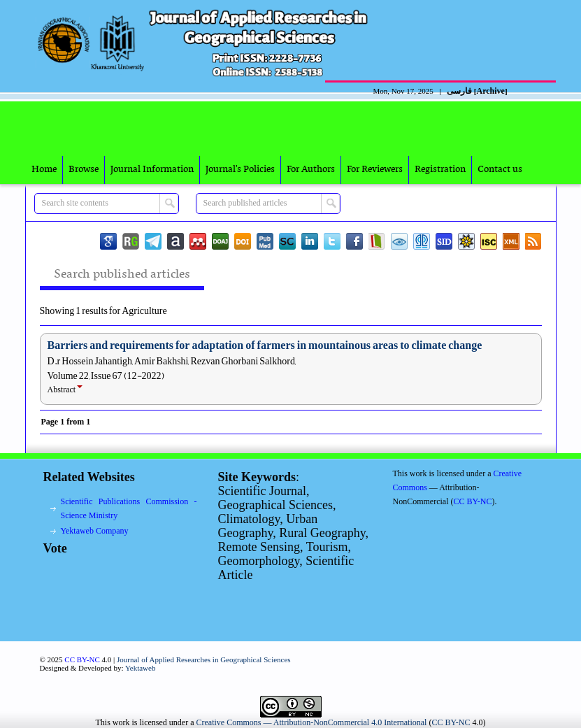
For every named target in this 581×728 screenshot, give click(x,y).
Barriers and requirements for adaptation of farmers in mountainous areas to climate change (265, 345)
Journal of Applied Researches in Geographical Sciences (204, 659)
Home (44, 170)
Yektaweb (141, 668)
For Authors (311, 170)
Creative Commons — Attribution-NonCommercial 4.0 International (312, 722)
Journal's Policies (240, 170)
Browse (84, 170)
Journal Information (152, 170)
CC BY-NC (451, 722)
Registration (440, 170)
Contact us (500, 170)
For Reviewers (375, 170)
